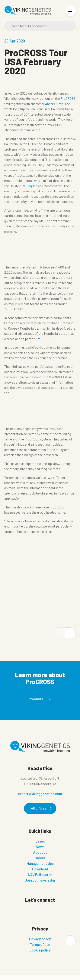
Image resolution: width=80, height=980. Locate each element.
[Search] (40, 26)
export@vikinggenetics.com (40, 794)
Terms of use (40, 944)
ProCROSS (68, 98)
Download (40, 869)
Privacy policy (40, 939)
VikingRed (30, 186)
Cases (40, 841)
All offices (41, 808)
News (40, 847)
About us (40, 852)
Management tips (40, 863)
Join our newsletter (40, 880)
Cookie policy (40, 950)
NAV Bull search (40, 874)
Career (40, 858)
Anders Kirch (54, 104)
